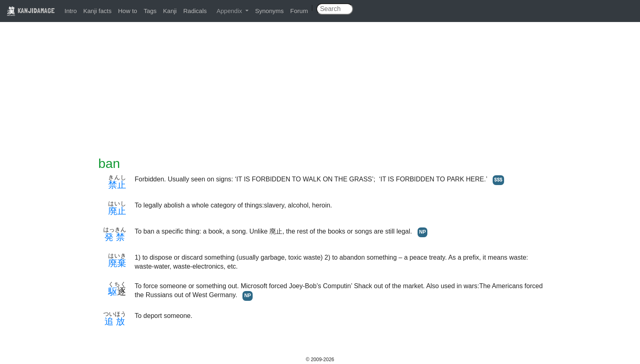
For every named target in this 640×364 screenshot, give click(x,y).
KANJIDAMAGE (31, 10)
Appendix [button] (230, 11)
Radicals (195, 11)
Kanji (170, 11)
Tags (150, 11)
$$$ (498, 180)
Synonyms (269, 11)
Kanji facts (97, 11)
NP (423, 232)
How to (128, 11)
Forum (299, 11)
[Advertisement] (320, 95)
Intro (71, 11)
